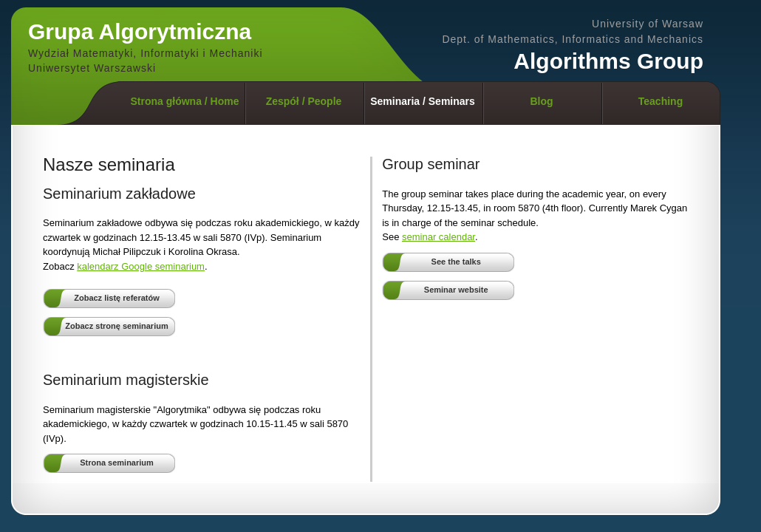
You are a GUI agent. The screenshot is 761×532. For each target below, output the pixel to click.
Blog (541, 101)
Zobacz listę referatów (117, 298)
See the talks (456, 262)
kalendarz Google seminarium (141, 266)
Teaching (661, 101)
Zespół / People (304, 101)
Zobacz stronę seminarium (116, 326)
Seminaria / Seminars (423, 101)
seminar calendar (438, 237)
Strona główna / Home (184, 101)
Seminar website (456, 290)
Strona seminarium (117, 463)
